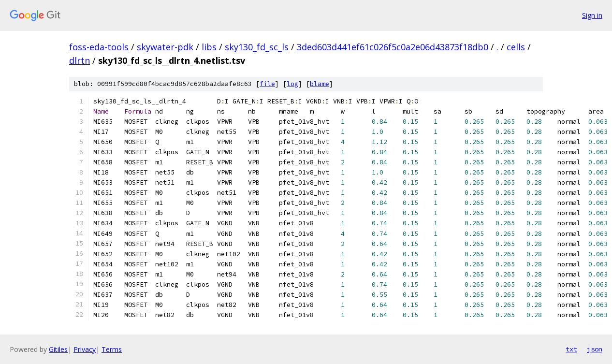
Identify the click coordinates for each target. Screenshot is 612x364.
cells (516, 47)
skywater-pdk (165, 47)
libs (209, 47)
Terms (112, 349)
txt (571, 349)
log (292, 84)
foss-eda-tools (99, 47)
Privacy (85, 349)
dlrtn (80, 60)
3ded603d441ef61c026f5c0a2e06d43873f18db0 (393, 47)
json (595, 349)
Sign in (592, 15)
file (267, 84)
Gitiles (58, 349)
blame (320, 84)
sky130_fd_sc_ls (257, 47)
